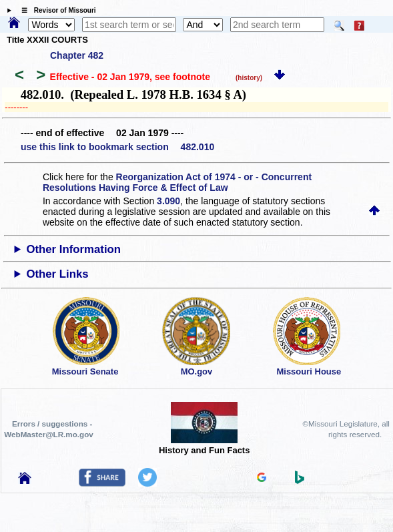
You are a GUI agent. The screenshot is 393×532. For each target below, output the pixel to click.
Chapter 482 (77, 55)
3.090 (168, 201)
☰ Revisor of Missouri (55, 10)
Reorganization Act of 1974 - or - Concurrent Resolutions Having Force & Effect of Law (177, 182)
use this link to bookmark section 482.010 (117, 147)
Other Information (73, 249)
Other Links (57, 274)
